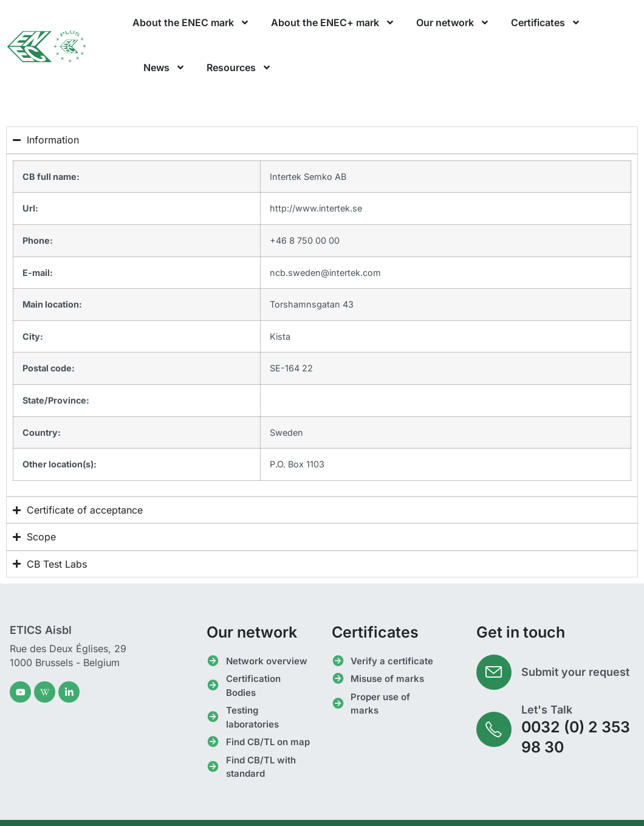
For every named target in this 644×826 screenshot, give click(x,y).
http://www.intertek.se (316, 208)
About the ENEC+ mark (333, 22)
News (164, 67)
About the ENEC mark (191, 22)
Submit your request (577, 673)
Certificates (546, 22)
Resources (239, 67)
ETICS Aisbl (41, 630)
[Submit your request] (495, 673)
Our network (453, 22)
